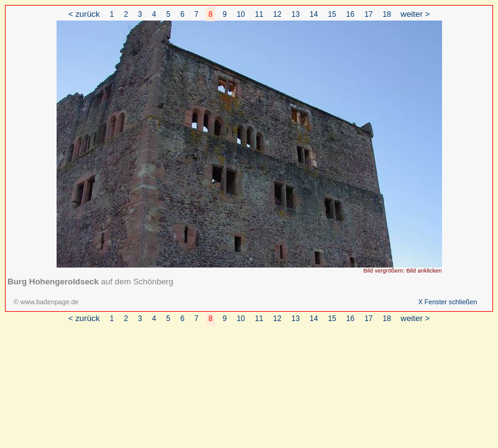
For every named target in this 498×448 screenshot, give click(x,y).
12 (277, 14)
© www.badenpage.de (46, 302)
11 (259, 14)
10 (241, 14)
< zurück (84, 14)
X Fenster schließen (448, 302)
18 (387, 14)
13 (296, 14)
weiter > (415, 14)
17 (368, 14)
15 (332, 14)
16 (350, 14)
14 (314, 14)
